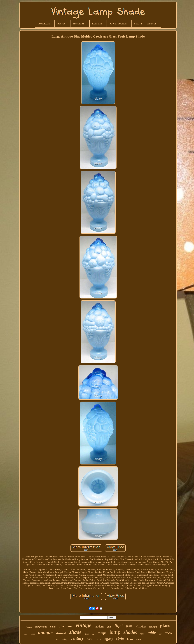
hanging (29, 627)
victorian (141, 627)
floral (90, 639)
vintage (84, 625)
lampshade (41, 627)
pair (129, 626)
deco (168, 633)
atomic (99, 640)
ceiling (65, 639)
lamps (102, 633)
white (139, 639)
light (119, 626)
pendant (153, 627)
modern (99, 626)
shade (76, 632)
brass (130, 639)
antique (45, 632)
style (120, 638)
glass (165, 625)
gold (109, 627)
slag (93, 634)
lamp (115, 632)
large (33, 634)
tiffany (109, 639)
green (87, 634)
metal (53, 627)
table (152, 633)
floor (26, 634)
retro (142, 634)
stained (61, 633)
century (77, 638)
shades (130, 632)
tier (160, 634)
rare (57, 639)
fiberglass (66, 626)
